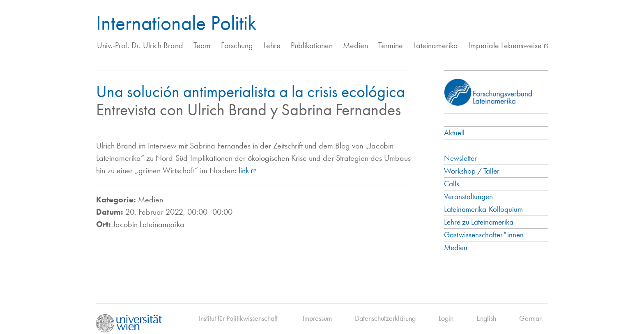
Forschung (237, 45)
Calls (452, 184)
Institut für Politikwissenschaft (238, 318)
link (244, 170)
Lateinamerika (436, 45)
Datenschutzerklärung (385, 318)
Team (202, 45)
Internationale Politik (176, 23)
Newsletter (460, 158)
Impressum (317, 318)
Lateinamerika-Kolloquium (483, 209)
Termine (391, 45)
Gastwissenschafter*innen (484, 235)
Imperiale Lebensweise (505, 45)
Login (446, 318)
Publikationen (312, 45)
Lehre (272, 45)
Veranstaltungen (468, 196)
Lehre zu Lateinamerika (479, 222)
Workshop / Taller (472, 171)
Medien (355, 45)
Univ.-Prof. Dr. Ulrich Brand (140, 45)
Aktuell (454, 133)
